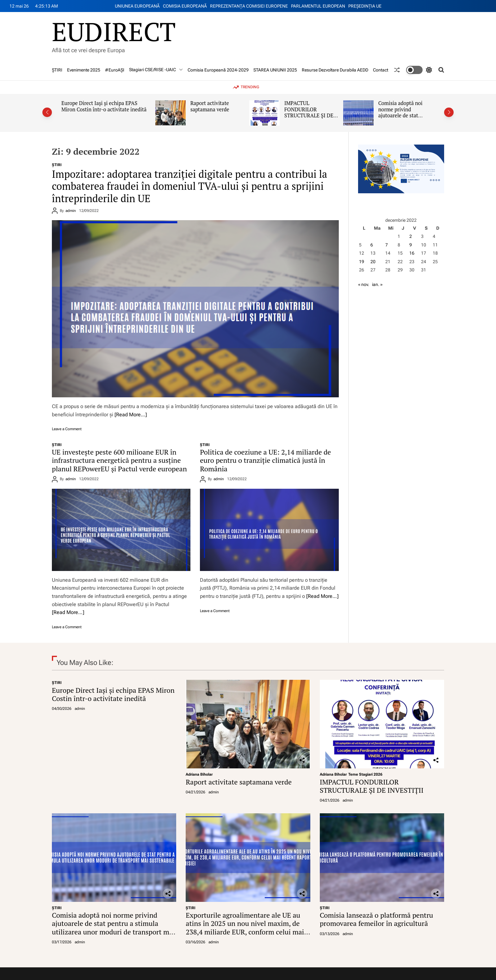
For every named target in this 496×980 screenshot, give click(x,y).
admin (71, 211)
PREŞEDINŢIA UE (365, 6)
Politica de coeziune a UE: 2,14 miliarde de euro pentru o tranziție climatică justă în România (265, 460)
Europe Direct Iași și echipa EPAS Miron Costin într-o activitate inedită (104, 106)
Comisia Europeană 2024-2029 (218, 70)
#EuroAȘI (115, 70)
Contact (381, 70)
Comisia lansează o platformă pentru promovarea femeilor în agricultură (377, 919)
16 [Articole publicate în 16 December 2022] (412, 253)
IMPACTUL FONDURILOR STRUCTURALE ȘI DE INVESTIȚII (309, 112)
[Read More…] (131, 415)
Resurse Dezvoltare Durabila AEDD (335, 70)
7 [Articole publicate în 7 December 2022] (387, 245)
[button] (47, 112)
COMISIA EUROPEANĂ (185, 6)
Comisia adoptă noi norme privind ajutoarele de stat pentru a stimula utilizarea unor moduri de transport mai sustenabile (113, 927)
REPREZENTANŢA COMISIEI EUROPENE (249, 6)
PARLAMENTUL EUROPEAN (318, 6)
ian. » (377, 284)
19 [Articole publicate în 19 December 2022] (362, 262)
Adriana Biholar (199, 774)
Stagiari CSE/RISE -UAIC (156, 70)
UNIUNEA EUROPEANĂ (137, 6)
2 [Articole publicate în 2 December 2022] (411, 236)
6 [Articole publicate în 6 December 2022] (372, 245)
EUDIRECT (114, 31)
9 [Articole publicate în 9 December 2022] (411, 245)
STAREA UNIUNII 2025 (275, 70)
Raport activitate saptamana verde (210, 106)
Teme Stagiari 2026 (365, 774)
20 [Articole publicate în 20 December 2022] (373, 262)
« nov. (364, 284)
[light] (419, 70)
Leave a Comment (67, 429)
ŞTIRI (57, 70)
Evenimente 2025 (84, 70)
